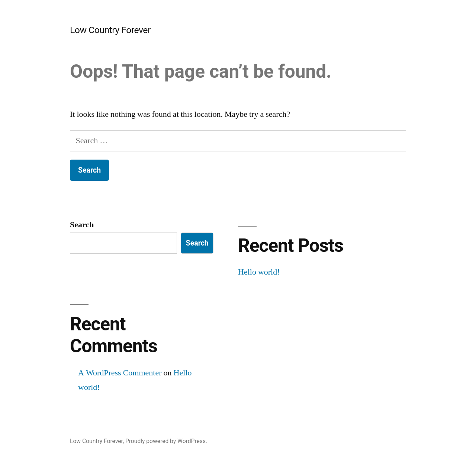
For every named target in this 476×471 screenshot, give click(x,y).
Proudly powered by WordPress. (166, 441)
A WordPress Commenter (120, 373)
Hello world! (259, 272)
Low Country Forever (110, 30)
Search (82, 225)
